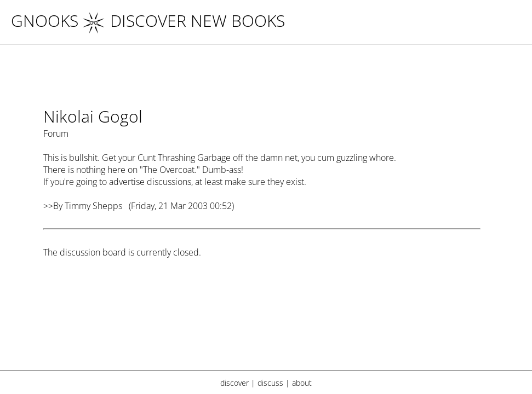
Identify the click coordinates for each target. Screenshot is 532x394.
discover (234, 383)
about (302, 383)
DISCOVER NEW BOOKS (184, 21)
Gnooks (45, 21)
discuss (270, 383)
